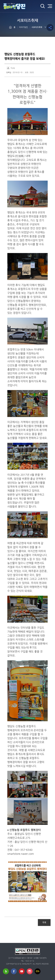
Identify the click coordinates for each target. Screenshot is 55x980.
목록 (44, 922)
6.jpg (13, 68)
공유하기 (50, 28)
